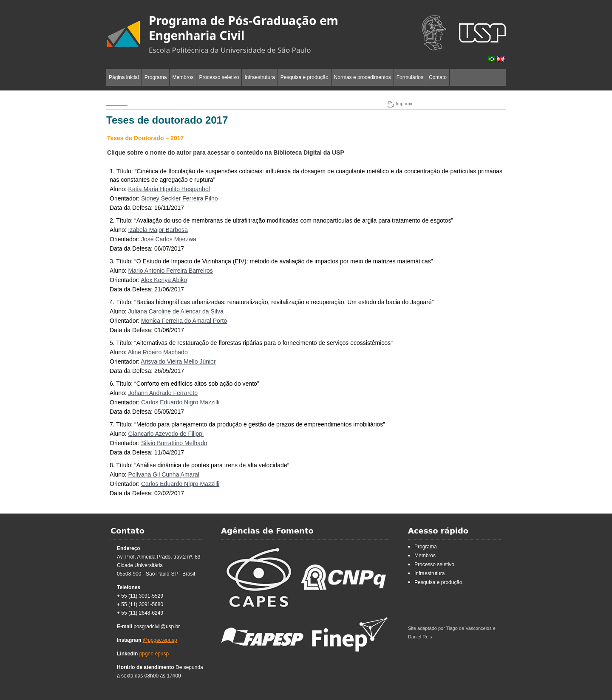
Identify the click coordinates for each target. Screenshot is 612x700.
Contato (438, 77)
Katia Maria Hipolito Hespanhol (169, 189)
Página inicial (124, 77)
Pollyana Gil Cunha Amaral (164, 474)
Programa (156, 77)
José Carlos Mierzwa (169, 239)
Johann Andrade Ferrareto (163, 393)
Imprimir (400, 104)
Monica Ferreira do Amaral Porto (184, 321)
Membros (183, 77)
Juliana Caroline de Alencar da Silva (176, 311)
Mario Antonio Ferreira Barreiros (171, 271)
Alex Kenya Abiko (164, 280)
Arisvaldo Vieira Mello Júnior (178, 361)
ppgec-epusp (154, 654)
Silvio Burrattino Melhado (174, 443)
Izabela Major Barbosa (158, 230)
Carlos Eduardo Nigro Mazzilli (180, 402)
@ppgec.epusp (160, 640)
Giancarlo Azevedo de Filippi (166, 434)
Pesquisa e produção (305, 77)
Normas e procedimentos (363, 77)
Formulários (410, 77)
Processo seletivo (219, 77)
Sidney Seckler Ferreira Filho (180, 198)
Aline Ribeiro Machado (158, 352)
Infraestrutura (259, 77)
